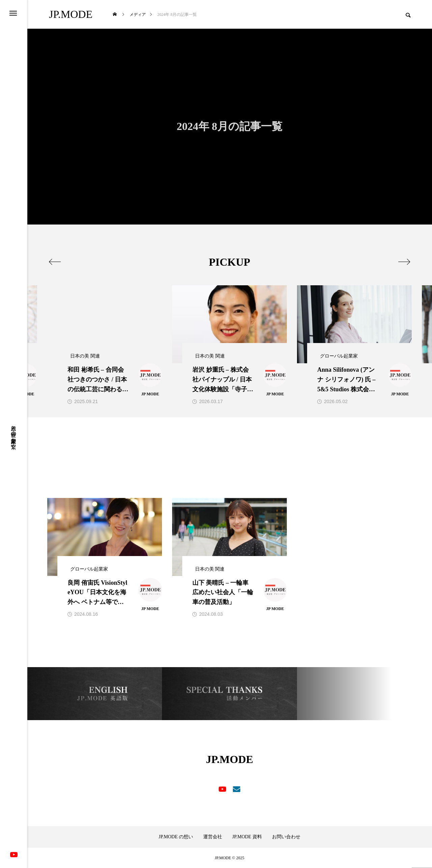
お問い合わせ (286, 837)
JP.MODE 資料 (247, 837)
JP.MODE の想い (176, 837)
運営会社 (213, 837)
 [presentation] (55, 262)
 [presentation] (404, 262)
